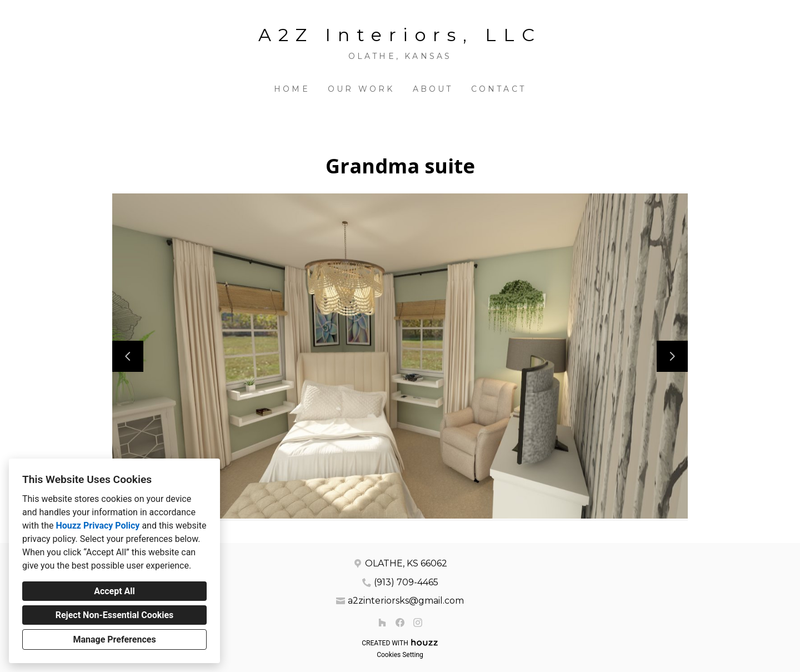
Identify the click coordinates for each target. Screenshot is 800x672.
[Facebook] (400, 623)
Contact (499, 89)
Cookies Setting (400, 655)
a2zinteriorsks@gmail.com (406, 601)
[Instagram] (418, 623)
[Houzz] (382, 623)
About (433, 89)
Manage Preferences (114, 639)
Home (292, 89)
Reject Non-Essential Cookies (115, 615)
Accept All (114, 591)
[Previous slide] (128, 356)
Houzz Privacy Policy (97, 526)
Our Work (361, 89)
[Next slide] (672, 356)
